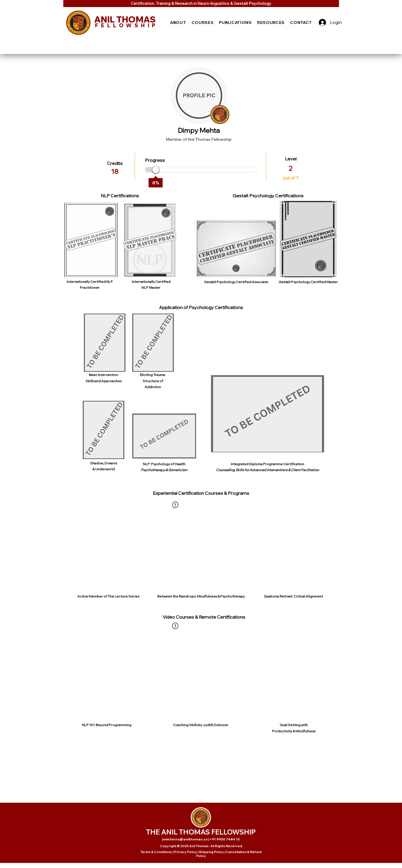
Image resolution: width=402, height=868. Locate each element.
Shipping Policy (211, 852)
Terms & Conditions (156, 852)
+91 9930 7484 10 (225, 839)
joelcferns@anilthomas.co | (186, 839)
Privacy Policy (186, 852)
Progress (155, 160)
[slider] (156, 170)
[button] (178, 23)
